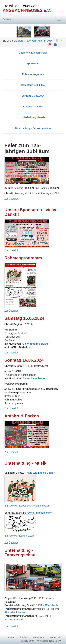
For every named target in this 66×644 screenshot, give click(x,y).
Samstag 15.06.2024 (33, 85)
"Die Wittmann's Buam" (35, 344)
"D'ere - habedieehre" (34, 378)
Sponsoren (33, 63)
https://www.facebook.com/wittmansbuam (27, 506)
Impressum (38, 637)
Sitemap (11, 637)
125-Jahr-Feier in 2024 (40, 41)
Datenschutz (55, 637)
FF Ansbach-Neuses (16, 612)
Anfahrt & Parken (33, 107)
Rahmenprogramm (33, 74)
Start (20, 41)
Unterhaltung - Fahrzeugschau (33, 128)
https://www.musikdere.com (19, 536)
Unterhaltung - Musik (33, 117)
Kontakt (24, 637)
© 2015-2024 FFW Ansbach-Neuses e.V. (41, 641)
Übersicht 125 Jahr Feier (33, 53)
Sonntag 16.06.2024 (33, 96)
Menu (7, 19)
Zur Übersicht (12, 199)
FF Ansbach (51, 605)
